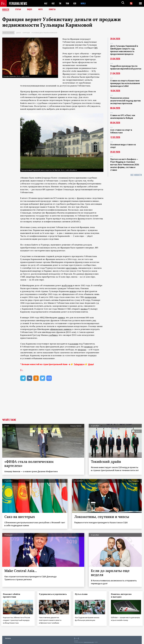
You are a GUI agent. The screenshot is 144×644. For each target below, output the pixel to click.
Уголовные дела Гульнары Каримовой (44, 33)
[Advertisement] (72, 402)
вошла (73, 291)
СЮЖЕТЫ (53, 10)
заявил (61, 317)
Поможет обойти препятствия (13, 596)
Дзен (91, 364)
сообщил (53, 335)
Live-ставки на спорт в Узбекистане (121, 131)
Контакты (8, 637)
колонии (74, 344)
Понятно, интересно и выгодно (122, 596)
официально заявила (61, 329)
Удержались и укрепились (54, 594)
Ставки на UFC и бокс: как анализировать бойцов (123, 117)
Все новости (136, 175)
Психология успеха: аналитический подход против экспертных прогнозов (125, 101)
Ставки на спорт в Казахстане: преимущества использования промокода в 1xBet (125, 83)
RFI (96, 48)
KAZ (46, 3)
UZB (75, 3)
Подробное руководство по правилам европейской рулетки (126, 67)
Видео (30, 10)
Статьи (19, 10)
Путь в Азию (82, 594)
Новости (6, 10)
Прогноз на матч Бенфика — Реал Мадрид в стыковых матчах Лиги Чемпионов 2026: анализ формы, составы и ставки (125, 165)
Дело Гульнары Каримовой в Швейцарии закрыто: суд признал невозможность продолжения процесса (124, 50)
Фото (41, 10)
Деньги (19, 33)
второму (82, 350)
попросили (91, 297)
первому (89, 347)
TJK (60, 3)
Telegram (78, 364)
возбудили (67, 285)
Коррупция (26, 33)
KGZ (53, 3)
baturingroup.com (89, 642)
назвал (84, 309)
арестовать (72, 268)
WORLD (84, 3)
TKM (68, 3)
